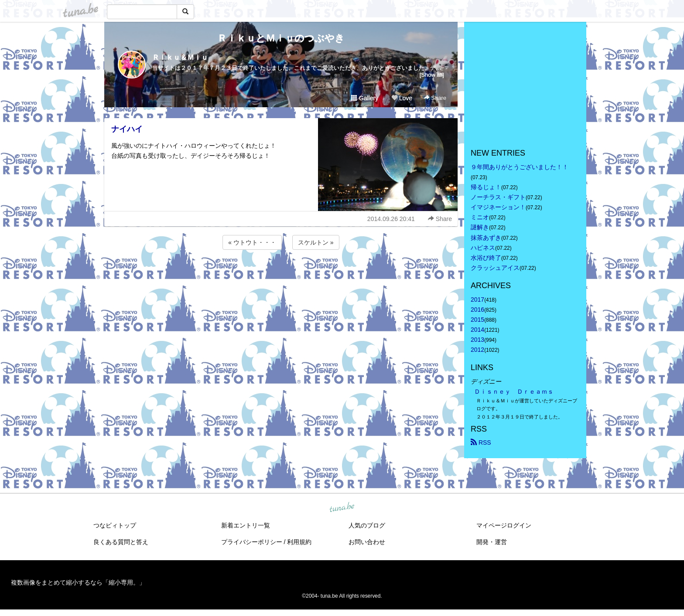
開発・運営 (492, 542)
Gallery (365, 98)
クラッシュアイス (495, 268)
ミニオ (480, 217)
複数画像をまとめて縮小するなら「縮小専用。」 (78, 582)
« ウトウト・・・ (252, 242)
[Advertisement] (281, 275)
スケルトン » (316, 242)
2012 (477, 350)
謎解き (480, 227)
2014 (477, 330)
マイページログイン (504, 525)
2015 (477, 320)
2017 (477, 299)
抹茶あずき (486, 238)
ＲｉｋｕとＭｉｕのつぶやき (281, 38)
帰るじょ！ (486, 187)
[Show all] (432, 75)
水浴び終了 (486, 258)
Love (402, 98)
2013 (477, 340)
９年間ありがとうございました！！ (520, 167)
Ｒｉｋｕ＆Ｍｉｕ (180, 57)
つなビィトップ (115, 525)
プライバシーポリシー (252, 542)
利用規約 (299, 542)
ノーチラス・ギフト (498, 197)
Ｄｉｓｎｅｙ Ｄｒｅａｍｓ (514, 391)
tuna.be (342, 507)
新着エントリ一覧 (246, 525)
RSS (481, 442)
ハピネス (483, 248)
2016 (477, 310)
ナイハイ (127, 129)
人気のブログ (367, 525)
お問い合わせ (367, 542)
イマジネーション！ (498, 207)
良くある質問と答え (121, 542)
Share (435, 98)
